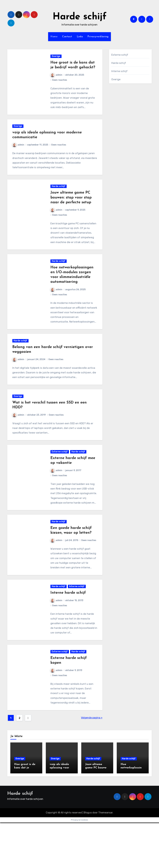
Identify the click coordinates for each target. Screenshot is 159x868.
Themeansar (105, 858)
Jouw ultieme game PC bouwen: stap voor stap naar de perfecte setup (71, 211)
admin (57, 82)
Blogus (88, 858)
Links (80, 37)
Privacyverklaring (98, 37)
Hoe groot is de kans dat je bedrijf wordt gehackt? (73, 69)
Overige (56, 58)
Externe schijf (60, 480)
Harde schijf (80, 17)
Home (54, 37)
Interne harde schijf (69, 633)
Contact (67, 37)
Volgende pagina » (92, 763)
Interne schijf (77, 627)
